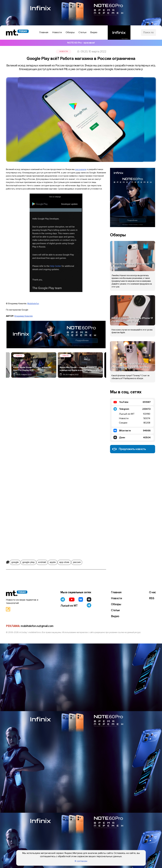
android (42, 561)
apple (53, 561)
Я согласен (81, 861)
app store (64, 561)
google (15, 561)
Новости (64, 51)
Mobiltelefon (33, 304)
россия (77, 561)
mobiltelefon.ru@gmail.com (37, 626)
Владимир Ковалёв (24, 316)
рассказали (81, 169)
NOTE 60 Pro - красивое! (81, 43)
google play (28, 561)
